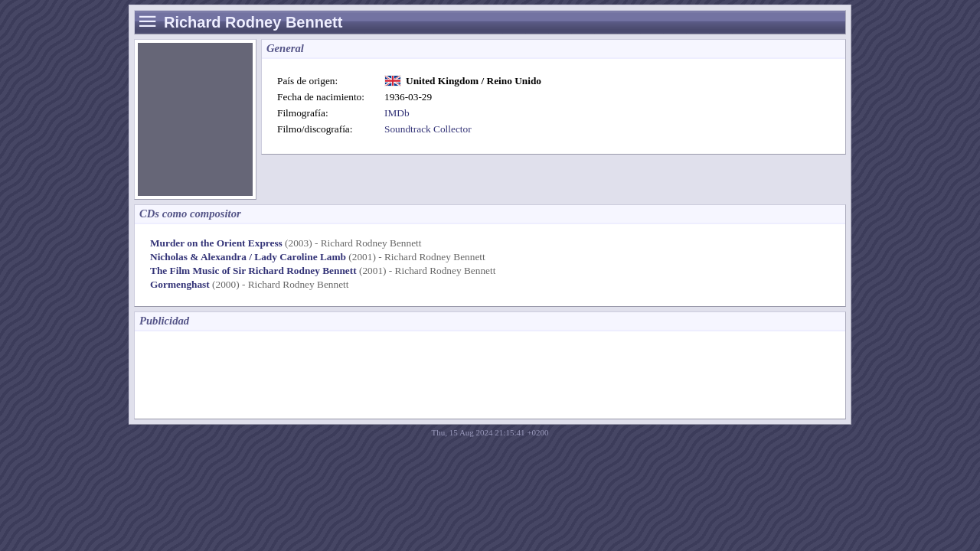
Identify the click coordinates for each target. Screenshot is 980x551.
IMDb (397, 113)
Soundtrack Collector (428, 129)
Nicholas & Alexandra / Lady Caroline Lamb (248, 257)
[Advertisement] (421, 373)
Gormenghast (180, 284)
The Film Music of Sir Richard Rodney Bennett (253, 271)
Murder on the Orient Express (216, 243)
